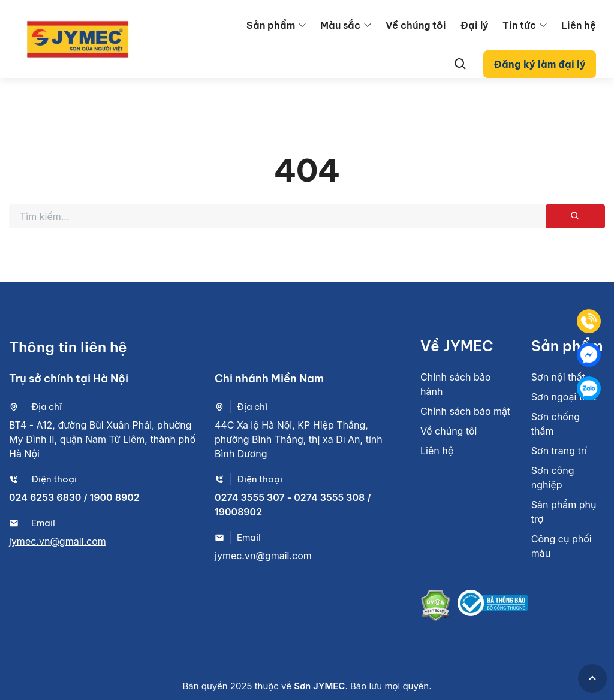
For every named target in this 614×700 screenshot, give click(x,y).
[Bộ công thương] (493, 607)
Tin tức (519, 25)
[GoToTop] (592, 678)
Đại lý (474, 25)
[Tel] (589, 321)
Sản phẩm (271, 25)
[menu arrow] (302, 25)
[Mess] (589, 355)
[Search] (460, 64)
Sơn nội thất (558, 377)
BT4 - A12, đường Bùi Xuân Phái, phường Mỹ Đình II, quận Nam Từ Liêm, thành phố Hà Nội (102, 439)
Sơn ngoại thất (564, 397)
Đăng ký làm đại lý (540, 64)
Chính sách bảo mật (465, 411)
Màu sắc (340, 25)
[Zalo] (589, 388)
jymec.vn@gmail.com (58, 541)
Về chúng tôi (416, 25)
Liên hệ (579, 25)
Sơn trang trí (559, 451)
